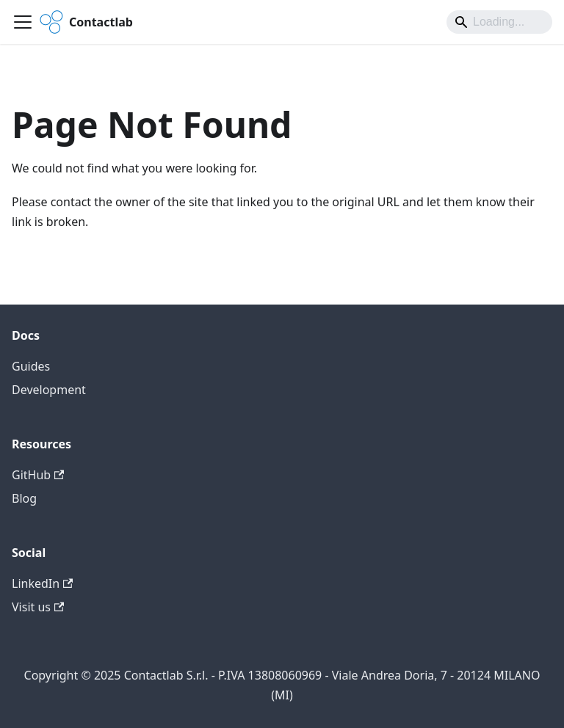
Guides (31, 366)
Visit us (38, 607)
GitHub (38, 475)
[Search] (499, 22)
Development (49, 390)
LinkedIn (42, 583)
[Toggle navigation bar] (23, 22)
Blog (24, 498)
